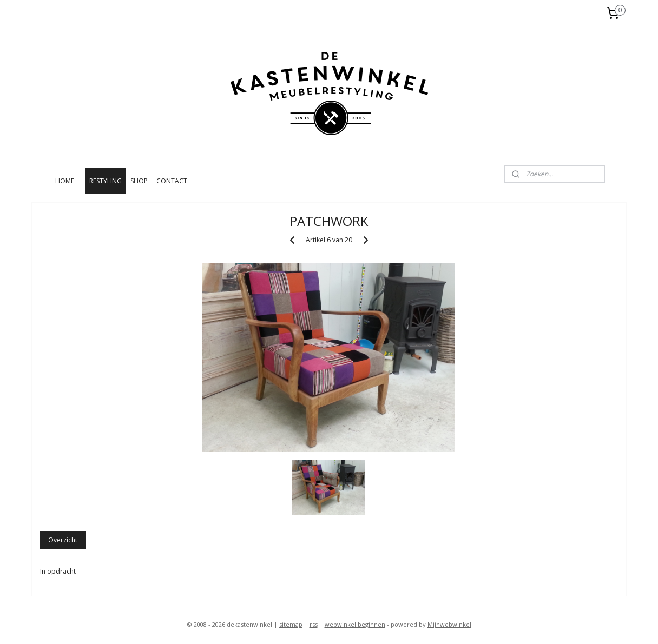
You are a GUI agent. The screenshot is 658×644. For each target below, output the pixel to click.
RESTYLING (106, 181)
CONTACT (172, 181)
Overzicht (63, 540)
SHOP (139, 181)
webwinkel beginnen (355, 624)
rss (314, 624)
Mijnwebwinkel (449, 624)
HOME (65, 181)
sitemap (291, 624)
